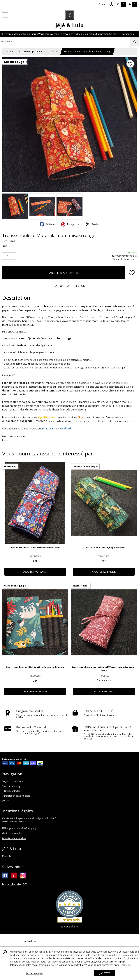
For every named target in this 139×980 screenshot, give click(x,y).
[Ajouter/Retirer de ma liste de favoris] (132, 273)
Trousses (53, 52)
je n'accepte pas (35, 973)
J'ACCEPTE (105, 973)
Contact (103, 4)
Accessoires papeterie (31, 52)
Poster (92, 224)
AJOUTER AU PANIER (64, 273)
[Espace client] (111, 4)
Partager (48, 224)
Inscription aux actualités (16, 796)
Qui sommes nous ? (13, 781)
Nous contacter (11, 791)
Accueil (10, 52)
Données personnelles (14, 838)
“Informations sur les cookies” (25, 965)
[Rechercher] (135, 42)
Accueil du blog (11, 786)
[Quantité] (9, 256)
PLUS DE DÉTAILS (104, 691)
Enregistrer (71, 224)
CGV (5, 801)
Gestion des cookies (13, 833)
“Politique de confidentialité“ (72, 965)
